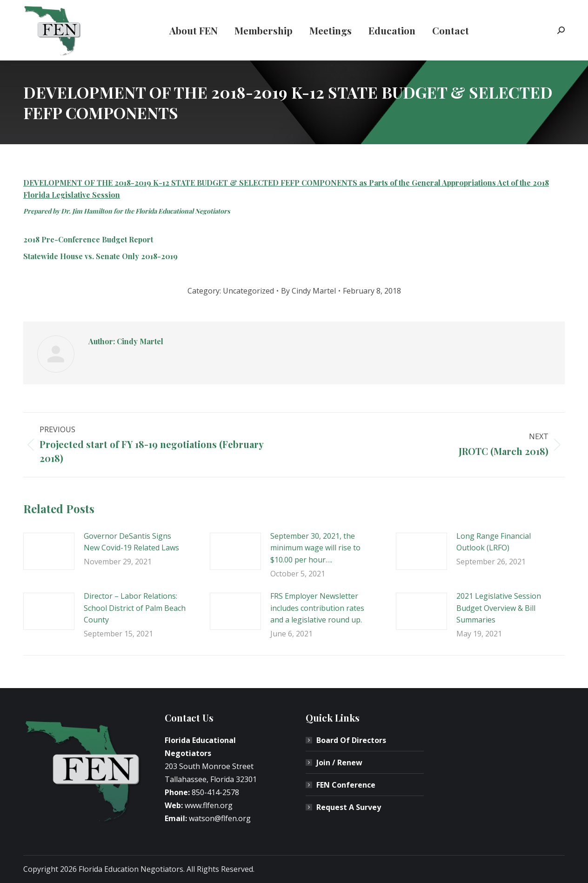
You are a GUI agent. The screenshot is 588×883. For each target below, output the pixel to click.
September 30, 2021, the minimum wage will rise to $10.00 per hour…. (315, 548)
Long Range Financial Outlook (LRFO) (494, 542)
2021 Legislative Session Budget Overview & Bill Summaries (499, 608)
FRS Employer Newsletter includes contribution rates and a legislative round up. (317, 608)
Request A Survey (349, 807)
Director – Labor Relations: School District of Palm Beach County (135, 608)
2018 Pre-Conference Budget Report (88, 239)
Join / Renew (339, 763)
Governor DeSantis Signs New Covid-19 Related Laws (131, 542)
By (308, 291)
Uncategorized (248, 291)
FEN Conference (346, 785)
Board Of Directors (351, 740)
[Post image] (49, 551)
